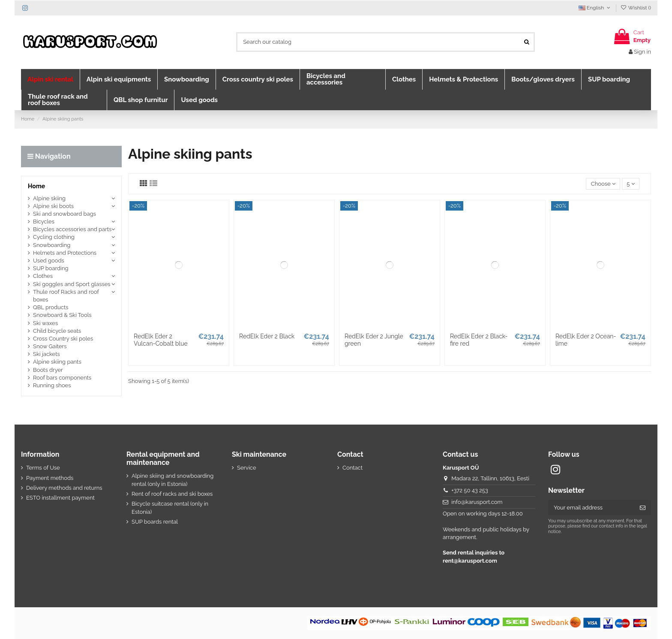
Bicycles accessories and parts (72, 229)
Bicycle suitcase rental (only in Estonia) (170, 508)
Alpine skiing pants (57, 362)
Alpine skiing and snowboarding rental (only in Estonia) (172, 480)
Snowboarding (52, 245)
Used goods (49, 261)
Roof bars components (62, 378)
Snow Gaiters (50, 346)
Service (247, 468)
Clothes (43, 276)
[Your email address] (591, 508)
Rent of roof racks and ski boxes (172, 494)
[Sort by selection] (603, 184)
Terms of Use (43, 468)
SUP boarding (51, 268)
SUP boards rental (155, 522)
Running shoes (52, 385)
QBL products (51, 307)
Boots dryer (48, 370)
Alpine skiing (49, 198)
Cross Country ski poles (63, 339)
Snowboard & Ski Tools (62, 315)
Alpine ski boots (53, 206)
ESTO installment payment (60, 498)
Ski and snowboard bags (64, 214)
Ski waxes (45, 323)
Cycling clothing (54, 237)
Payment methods (50, 478)
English (595, 8)
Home (36, 186)
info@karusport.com (477, 502)
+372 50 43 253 (470, 490)
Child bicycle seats (57, 331)
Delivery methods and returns (64, 488)
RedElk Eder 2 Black (267, 336)
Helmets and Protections (65, 253)
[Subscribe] (643, 508)
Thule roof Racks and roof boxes (66, 296)
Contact (352, 468)
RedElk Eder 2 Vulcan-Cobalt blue (161, 340)
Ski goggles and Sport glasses (72, 284)
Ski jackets (46, 354)
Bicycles (44, 222)
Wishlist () (636, 8)
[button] (50, 79)
